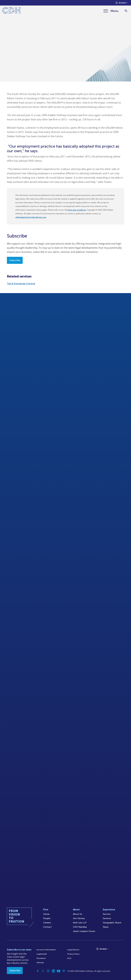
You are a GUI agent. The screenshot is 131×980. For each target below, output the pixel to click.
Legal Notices (73, 950)
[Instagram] (48, 971)
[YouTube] (59, 971)
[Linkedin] (53, 971)
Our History (79, 918)
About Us (78, 914)
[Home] (11, 11)
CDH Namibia (80, 927)
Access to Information (46, 950)
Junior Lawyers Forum (84, 931)
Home (46, 914)
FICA (69, 958)
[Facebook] (38, 971)
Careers (47, 923)
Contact (47, 927)
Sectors (107, 914)
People (47, 918)
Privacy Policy (73, 954)
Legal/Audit (42, 954)
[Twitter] (43, 971)
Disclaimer (41, 958)
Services (107, 918)
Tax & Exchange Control (21, 284)
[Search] (126, 11)
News (106, 927)
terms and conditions (77, 210)
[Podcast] (64, 971)
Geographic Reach (112, 923)
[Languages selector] (122, 3)
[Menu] (111, 11)
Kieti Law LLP (80, 923)
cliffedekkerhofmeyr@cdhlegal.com (31, 217)
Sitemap (40, 963)
